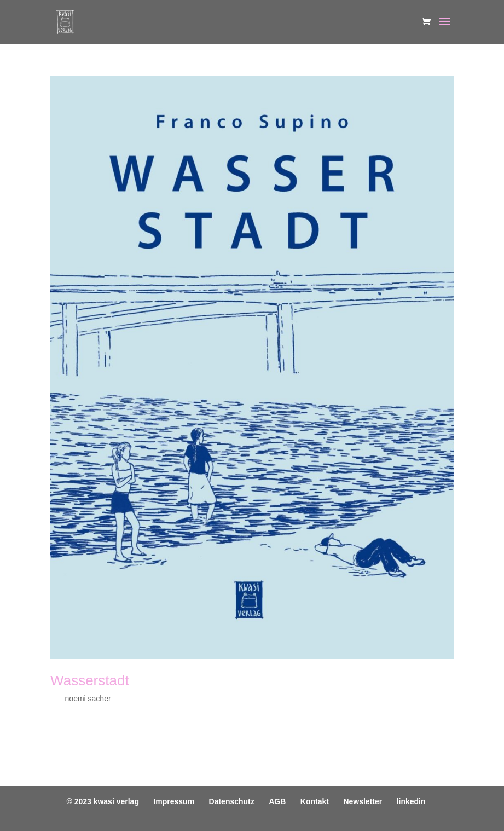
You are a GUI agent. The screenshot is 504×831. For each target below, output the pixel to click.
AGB (277, 801)
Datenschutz (232, 801)
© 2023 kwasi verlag (103, 801)
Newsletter (363, 801)
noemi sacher (88, 699)
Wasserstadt (90, 680)
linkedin (411, 801)
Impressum (174, 801)
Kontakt (315, 801)
